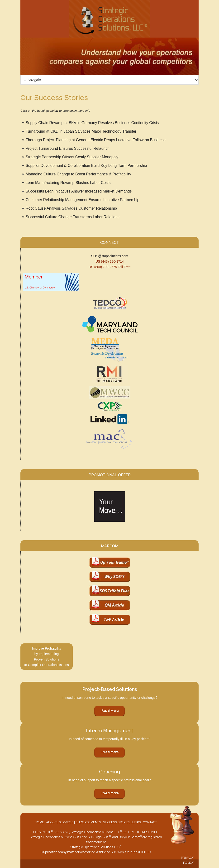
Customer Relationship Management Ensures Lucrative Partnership (82, 200)
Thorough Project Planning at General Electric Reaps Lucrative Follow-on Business (96, 140)
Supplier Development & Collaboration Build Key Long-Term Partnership (86, 166)
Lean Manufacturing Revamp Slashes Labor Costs (68, 183)
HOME (39, 822)
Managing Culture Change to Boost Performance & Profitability (78, 174)
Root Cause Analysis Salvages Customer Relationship (71, 208)
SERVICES (66, 822)
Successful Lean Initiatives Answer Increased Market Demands (79, 191)
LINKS (137, 822)
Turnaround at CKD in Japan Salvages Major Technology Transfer (81, 131)
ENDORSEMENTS (88, 822)
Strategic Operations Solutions (109, 19)
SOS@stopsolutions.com (110, 256)
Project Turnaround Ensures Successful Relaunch (68, 148)
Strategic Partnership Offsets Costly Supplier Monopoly (72, 157)
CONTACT (150, 822)
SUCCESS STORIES (117, 822)
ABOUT (51, 822)
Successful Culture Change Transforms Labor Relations (73, 217)
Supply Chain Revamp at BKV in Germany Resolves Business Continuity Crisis (92, 123)
